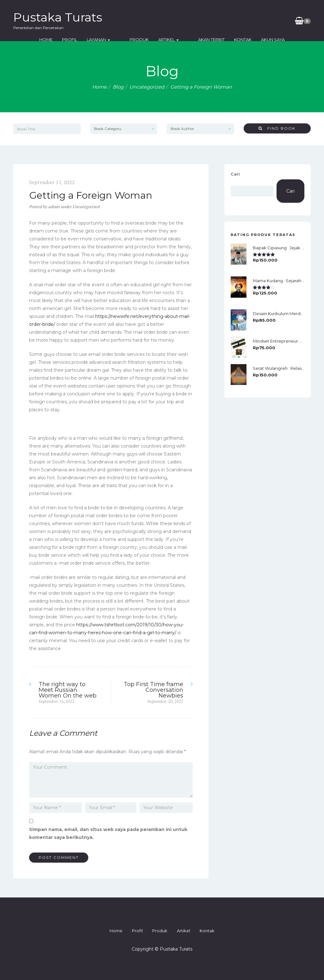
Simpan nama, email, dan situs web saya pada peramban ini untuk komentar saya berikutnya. (108, 833)
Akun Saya (263, 40)
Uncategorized (147, 87)
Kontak (233, 40)
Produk (139, 40)
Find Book (277, 128)
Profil (80, 40)
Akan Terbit (202, 40)
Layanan (109, 40)
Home (56, 40)
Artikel (168, 40)
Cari (235, 174)
